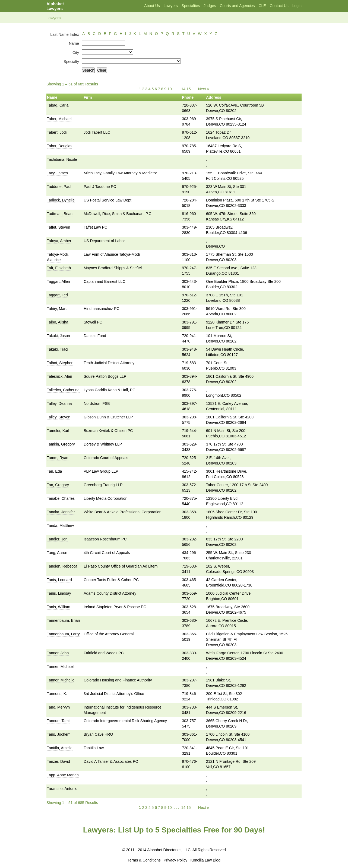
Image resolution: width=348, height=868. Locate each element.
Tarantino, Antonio (62, 789)
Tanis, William (59, 607)
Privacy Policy (175, 860)
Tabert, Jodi (57, 132)
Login (297, 6)
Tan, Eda (54, 471)
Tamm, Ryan (58, 458)
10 (170, 89)
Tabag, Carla (58, 105)
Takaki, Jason (58, 336)
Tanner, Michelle (61, 680)
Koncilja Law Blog (205, 860)
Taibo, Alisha (58, 322)
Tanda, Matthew (60, 526)
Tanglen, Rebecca (62, 566)
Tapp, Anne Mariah (63, 775)
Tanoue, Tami (58, 721)
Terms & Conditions (144, 860)
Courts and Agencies (237, 6)
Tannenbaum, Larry (63, 634)
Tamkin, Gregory (61, 444)
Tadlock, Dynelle (61, 200)
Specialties (191, 6)
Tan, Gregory (58, 485)
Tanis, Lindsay (59, 593)
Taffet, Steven (58, 227)
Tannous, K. (57, 694)
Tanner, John (58, 653)
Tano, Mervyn (58, 707)
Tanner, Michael (60, 667)
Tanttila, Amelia (60, 748)
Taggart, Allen (58, 281)
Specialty (71, 62)
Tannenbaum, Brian (63, 620)
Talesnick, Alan (60, 376)
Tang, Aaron (57, 553)
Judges (210, 6)
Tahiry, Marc (57, 309)
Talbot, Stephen (60, 363)
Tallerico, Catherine (63, 390)
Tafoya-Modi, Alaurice (58, 257)
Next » (204, 89)
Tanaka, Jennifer (61, 512)
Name (74, 43)
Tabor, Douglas (60, 146)
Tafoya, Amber (59, 241)
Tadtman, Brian (60, 214)
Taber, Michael (59, 119)
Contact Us (279, 6)
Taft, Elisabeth (59, 268)
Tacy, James (57, 173)
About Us (152, 6)
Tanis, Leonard (59, 580)
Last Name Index (65, 34)
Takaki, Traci (58, 349)
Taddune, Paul (59, 187)
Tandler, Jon (57, 539)
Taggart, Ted (57, 295)
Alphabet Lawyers (55, 6)
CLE (262, 6)
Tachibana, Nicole (62, 159)
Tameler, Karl (58, 431)
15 (189, 89)
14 (184, 89)
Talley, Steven (59, 417)
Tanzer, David (58, 761)
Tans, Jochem (59, 734)
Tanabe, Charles (61, 498)
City (76, 53)
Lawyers (171, 6)
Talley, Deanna (59, 403)
